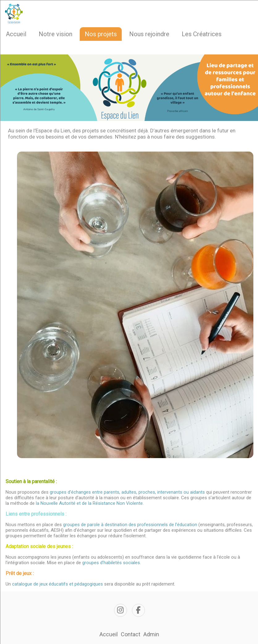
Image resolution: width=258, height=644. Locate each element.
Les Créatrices (202, 34)
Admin (151, 634)
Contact (131, 634)
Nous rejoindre (149, 34)
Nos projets (101, 34)
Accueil (16, 34)
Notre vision (55, 34)
